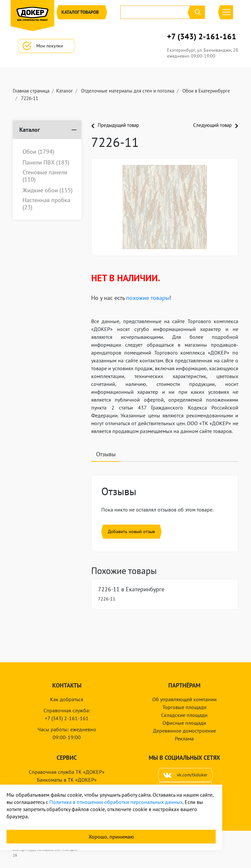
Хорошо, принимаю (111, 837)
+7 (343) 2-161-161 (202, 37)
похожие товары (148, 298)
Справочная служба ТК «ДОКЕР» (67, 772)
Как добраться (67, 699)
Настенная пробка (46, 204)
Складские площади (184, 715)
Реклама (184, 738)
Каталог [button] (82, 12)
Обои (38, 152)
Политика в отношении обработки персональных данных (116, 802)
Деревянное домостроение (184, 731)
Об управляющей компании (184, 699)
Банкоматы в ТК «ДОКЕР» (67, 780)
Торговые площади (184, 707)
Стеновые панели (45, 176)
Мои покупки (46, 46)
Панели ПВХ (46, 163)
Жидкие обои (48, 190)
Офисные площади (184, 723)
